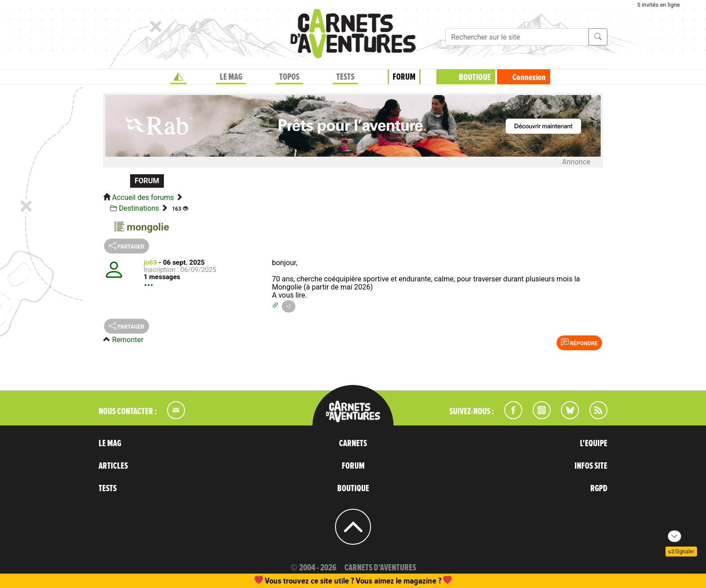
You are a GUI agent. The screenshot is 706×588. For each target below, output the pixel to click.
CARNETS (353, 443)
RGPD (599, 488)
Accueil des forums (143, 197)
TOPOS (289, 77)
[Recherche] (517, 37)
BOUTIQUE (475, 77)
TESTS (345, 77)
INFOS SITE (591, 466)
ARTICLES (113, 466)
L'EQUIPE (594, 443)
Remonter (128, 340)
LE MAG (231, 77)
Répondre (579, 343)
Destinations (139, 208)
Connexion (529, 77)
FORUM (404, 77)
